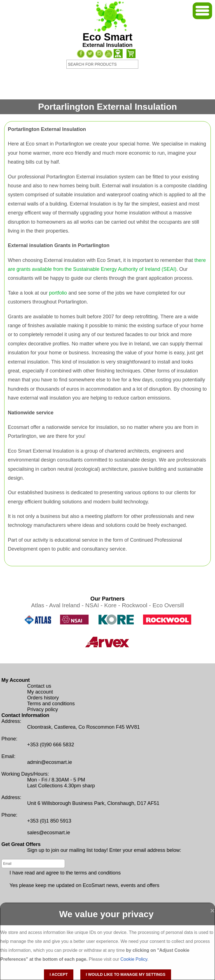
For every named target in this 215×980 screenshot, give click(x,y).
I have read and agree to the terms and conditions (65, 873)
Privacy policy (43, 709)
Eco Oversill (168, 605)
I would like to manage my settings (126, 974)
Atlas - (40, 605)
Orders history (43, 698)
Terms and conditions (51, 704)
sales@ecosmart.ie (49, 833)
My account (40, 692)
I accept (59, 974)
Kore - (113, 605)
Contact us (39, 686)
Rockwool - (137, 605)
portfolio (58, 293)
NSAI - (95, 605)
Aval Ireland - (67, 605)
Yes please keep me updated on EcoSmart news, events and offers (84, 885)
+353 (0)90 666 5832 (51, 745)
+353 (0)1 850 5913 (49, 821)
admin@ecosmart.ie (50, 762)
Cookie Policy (134, 959)
